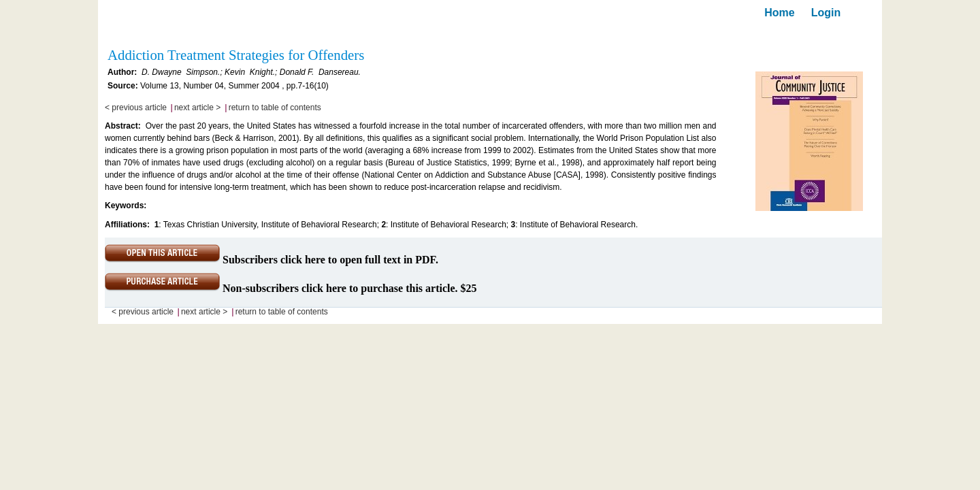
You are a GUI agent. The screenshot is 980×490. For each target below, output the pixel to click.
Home (779, 13)
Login (826, 13)
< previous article (136, 108)
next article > (197, 108)
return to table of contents (275, 108)
